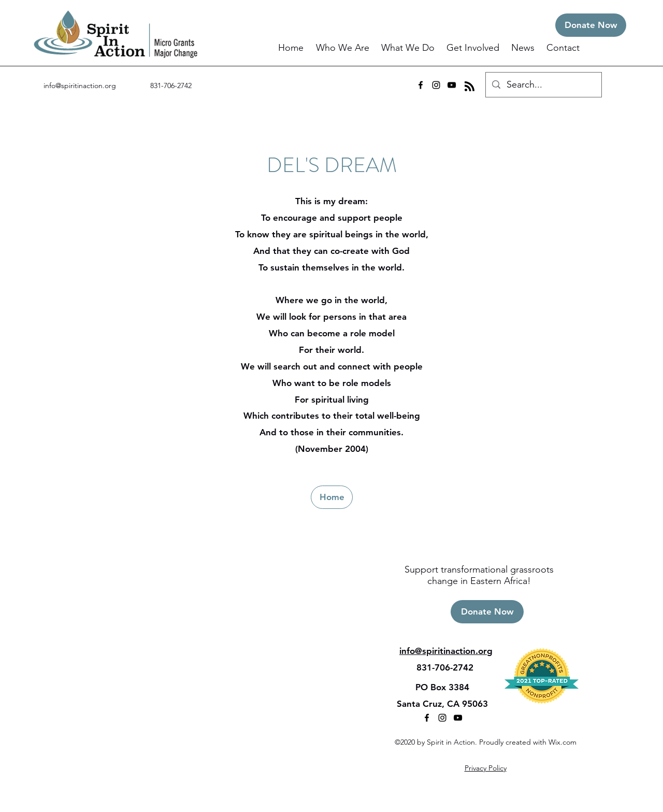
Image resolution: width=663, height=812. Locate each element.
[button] (343, 48)
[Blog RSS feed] (470, 87)
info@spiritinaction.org (80, 86)
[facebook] (421, 85)
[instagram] (436, 85)
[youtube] (452, 85)
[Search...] (543, 85)
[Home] (332, 497)
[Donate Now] (591, 25)
